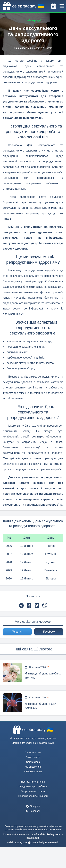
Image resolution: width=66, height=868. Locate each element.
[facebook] (29, 606)
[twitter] (37, 606)
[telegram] (21, 606)
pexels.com (33, 838)
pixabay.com (53, 834)
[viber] (45, 606)
